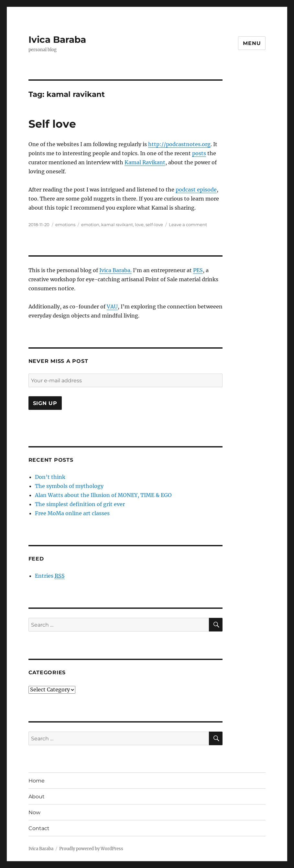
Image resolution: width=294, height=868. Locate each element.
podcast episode (196, 190)
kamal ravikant (117, 225)
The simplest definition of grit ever (80, 504)
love (139, 225)
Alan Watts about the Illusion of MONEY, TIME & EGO (103, 495)
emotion (90, 225)
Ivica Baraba (57, 40)
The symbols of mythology (69, 486)
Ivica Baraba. (115, 270)
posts (199, 153)
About (37, 797)
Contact (39, 828)
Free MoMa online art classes (72, 513)
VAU (112, 307)
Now (34, 812)
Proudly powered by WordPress (91, 849)
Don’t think (50, 477)
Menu (252, 43)
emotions (65, 225)
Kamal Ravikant (145, 162)
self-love (154, 225)
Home (37, 781)
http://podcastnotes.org (179, 144)
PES (198, 270)
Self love (52, 124)
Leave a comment (188, 225)
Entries (50, 576)
